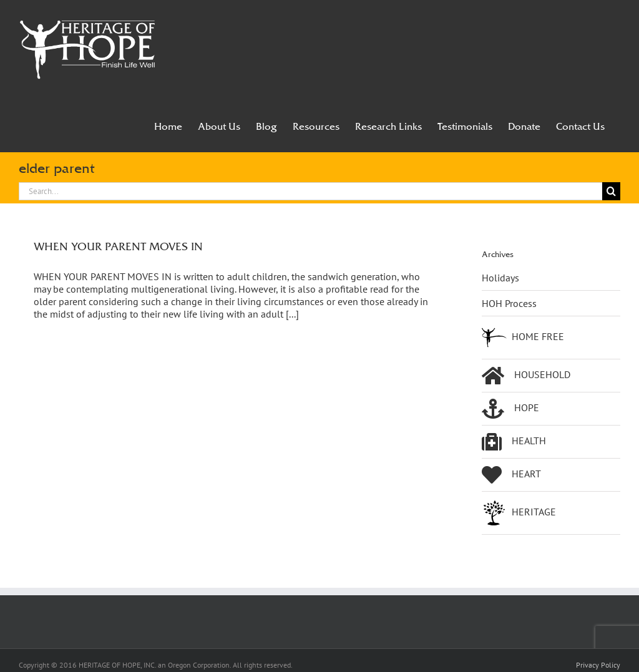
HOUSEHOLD (526, 376)
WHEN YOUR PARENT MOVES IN (118, 246)
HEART (511, 475)
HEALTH (514, 442)
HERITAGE (519, 513)
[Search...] (310, 191)
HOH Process (509, 303)
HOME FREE (523, 338)
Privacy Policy (598, 665)
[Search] (611, 191)
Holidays (500, 278)
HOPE (510, 409)
